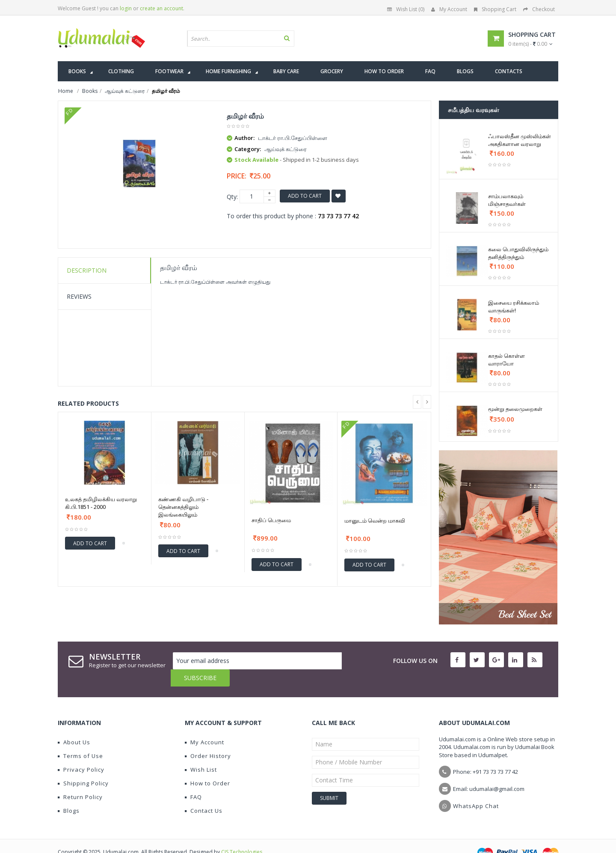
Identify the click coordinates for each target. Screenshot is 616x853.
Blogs (69, 794)
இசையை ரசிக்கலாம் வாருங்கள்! (514, 306)
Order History (208, 739)
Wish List (201, 752)
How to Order (207, 766)
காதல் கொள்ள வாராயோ (506, 360)
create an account (161, 8)
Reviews (79, 296)
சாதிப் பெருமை (271, 520)
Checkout (539, 9)
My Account (449, 9)
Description (87, 270)
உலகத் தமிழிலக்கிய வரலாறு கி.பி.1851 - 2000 (101, 503)
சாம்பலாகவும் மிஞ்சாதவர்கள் (507, 200)
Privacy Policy (81, 752)
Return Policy (80, 780)
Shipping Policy (83, 766)
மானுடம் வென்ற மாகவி (375, 520)
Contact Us (204, 794)
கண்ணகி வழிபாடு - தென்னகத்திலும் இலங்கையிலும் (183, 507)
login (126, 8)
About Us (74, 725)
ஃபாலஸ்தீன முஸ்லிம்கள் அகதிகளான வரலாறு (520, 140)
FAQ (193, 780)
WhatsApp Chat (476, 789)
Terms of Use (80, 739)
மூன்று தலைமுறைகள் (515, 409)
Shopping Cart (495, 9)
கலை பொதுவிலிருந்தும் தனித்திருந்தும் (518, 253)
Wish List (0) (406, 9)
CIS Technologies (242, 835)
